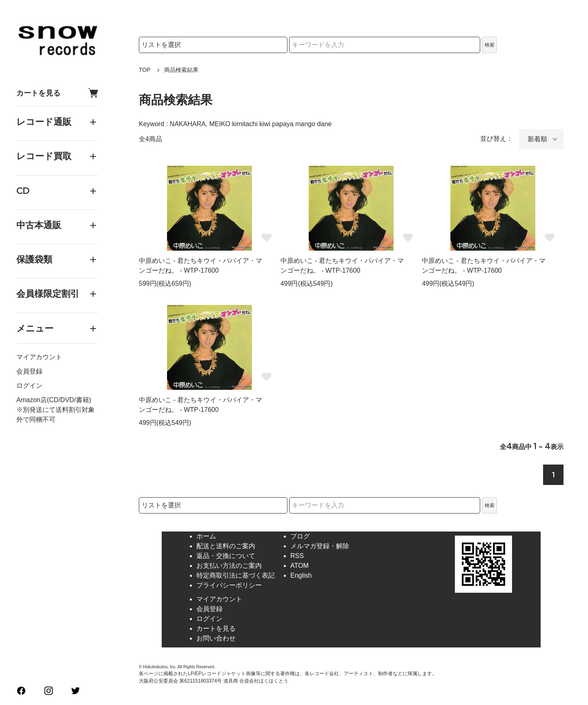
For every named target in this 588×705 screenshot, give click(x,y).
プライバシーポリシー (229, 585)
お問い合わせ (216, 638)
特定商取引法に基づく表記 (236, 575)
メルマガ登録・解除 (320, 546)
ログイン (29, 386)
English (301, 575)
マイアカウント (39, 357)
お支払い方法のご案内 (229, 566)
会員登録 (29, 371)
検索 (490, 45)
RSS (297, 556)
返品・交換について (226, 556)
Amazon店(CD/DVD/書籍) (54, 400)
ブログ (300, 536)
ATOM (300, 566)
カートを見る (57, 93)
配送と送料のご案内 (226, 546)
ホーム (206, 536)
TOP (145, 70)
